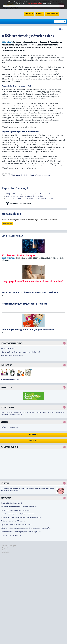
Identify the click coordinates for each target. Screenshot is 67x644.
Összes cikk (34, 441)
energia (47, 175)
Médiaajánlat (6, 552)
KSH (26, 175)
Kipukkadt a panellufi (8, 348)
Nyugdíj (5, 483)
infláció (12, 175)
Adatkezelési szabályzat (9, 546)
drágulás (31, 175)
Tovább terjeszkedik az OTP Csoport (13, 521)
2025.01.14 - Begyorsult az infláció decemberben (25, 196)
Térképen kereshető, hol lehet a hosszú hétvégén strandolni (21, 517)
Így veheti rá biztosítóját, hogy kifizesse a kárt (16, 525)
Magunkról (5, 548)
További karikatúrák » (11, 380)
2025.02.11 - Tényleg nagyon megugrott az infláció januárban (29, 194)
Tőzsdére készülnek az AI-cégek (12, 503)
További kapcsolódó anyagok (21, 203)
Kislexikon (33, 435)
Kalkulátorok (29, 14)
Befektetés (6, 388)
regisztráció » (14, 427)
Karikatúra (6, 365)
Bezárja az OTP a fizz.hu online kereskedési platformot (19, 507)
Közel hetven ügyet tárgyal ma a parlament (15, 510)
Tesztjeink (40, 14)
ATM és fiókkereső (52, 14)
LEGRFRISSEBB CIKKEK (12, 236)
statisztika (19, 175)
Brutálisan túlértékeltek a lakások (12, 356)
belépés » (4, 427)
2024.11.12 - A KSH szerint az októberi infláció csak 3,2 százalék (30, 199)
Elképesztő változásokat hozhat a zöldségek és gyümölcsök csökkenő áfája (26, 528)
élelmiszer (39, 175)
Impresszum (6, 550)
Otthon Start (8, 407)
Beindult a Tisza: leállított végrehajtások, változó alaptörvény (21, 532)
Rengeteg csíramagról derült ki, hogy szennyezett (18, 514)
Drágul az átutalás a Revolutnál (11, 535)
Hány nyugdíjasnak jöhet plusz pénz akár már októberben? (20, 352)
